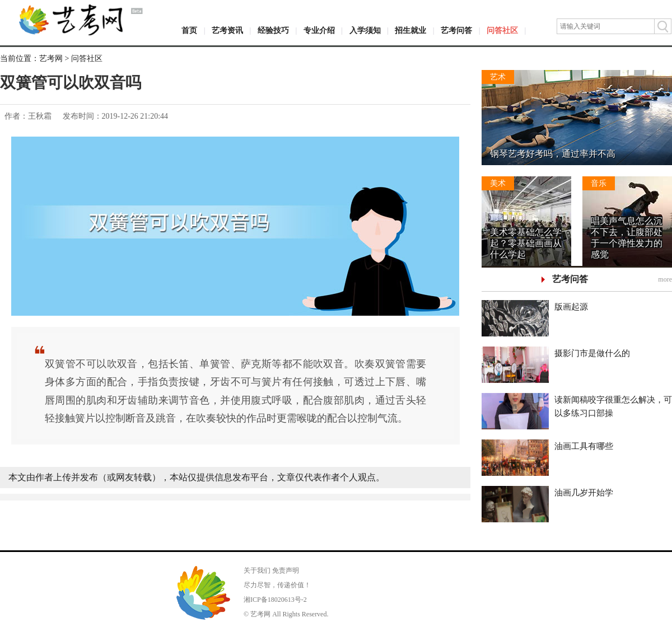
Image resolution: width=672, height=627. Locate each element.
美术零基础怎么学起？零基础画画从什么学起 (526, 243)
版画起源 (571, 307)
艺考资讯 (227, 31)
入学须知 (365, 31)
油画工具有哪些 (584, 446)
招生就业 (410, 31)
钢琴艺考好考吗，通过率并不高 (553, 154)
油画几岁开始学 (584, 493)
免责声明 (286, 570)
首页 (189, 31)
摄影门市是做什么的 (592, 353)
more (665, 279)
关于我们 (257, 570)
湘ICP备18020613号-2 (275, 600)
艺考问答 (456, 31)
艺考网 (51, 59)
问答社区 (502, 31)
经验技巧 (273, 31)
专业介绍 (319, 31)
